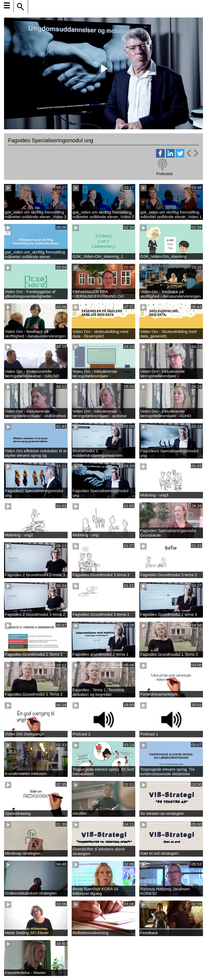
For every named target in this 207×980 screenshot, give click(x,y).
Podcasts (164, 174)
